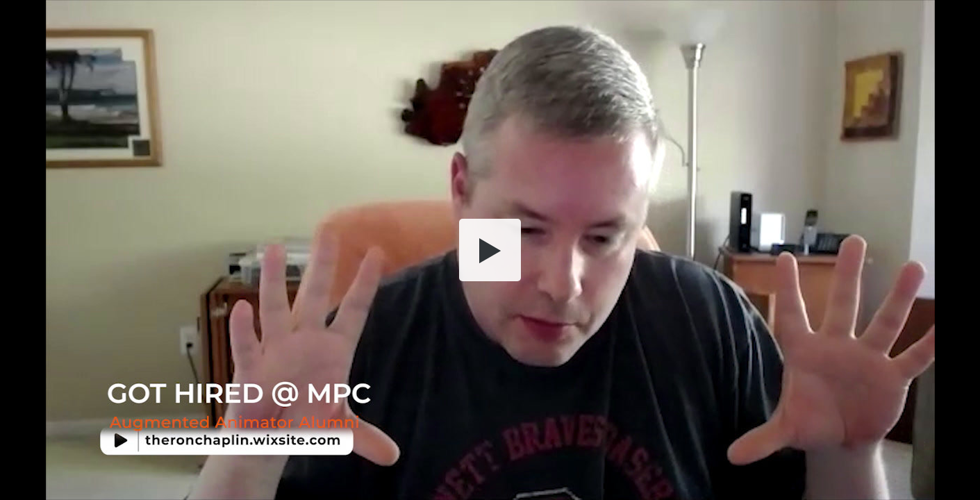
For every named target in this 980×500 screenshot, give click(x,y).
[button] (490, 250)
